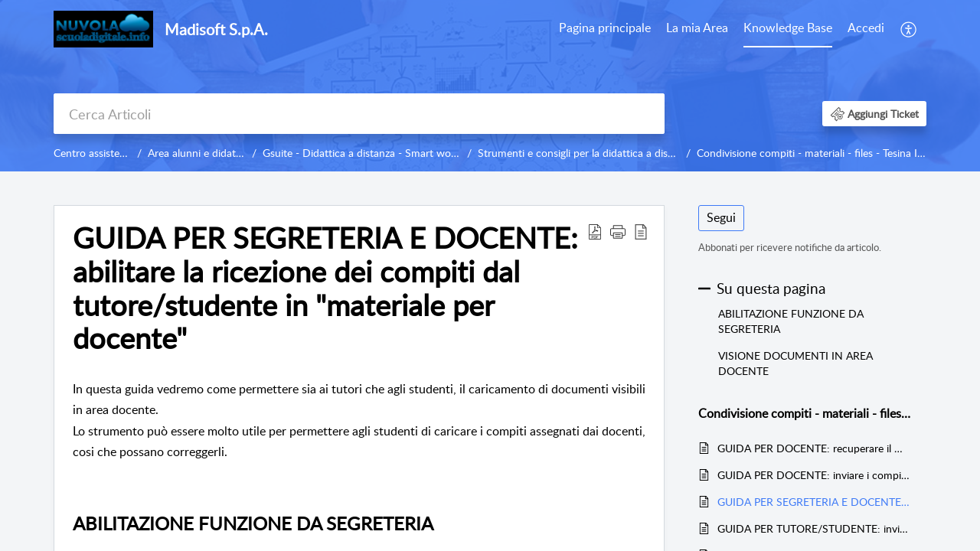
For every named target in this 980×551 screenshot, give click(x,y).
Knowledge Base (788, 28)
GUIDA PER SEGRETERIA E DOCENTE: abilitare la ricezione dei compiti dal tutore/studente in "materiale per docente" (325, 288)
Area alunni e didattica (200, 153)
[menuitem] (866, 29)
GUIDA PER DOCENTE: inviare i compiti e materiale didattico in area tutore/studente (814, 475)
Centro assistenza (95, 153)
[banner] (490, 86)
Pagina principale (605, 28)
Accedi (866, 28)
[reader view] (641, 231)
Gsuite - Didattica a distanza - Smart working (368, 153)
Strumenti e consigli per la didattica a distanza (585, 153)
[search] (359, 114)
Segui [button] (721, 217)
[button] (874, 114)
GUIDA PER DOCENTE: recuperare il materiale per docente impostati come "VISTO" (814, 448)
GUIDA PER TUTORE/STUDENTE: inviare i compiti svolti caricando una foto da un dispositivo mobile (814, 528)
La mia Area (697, 28)
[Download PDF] (595, 231)
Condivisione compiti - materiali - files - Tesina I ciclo (819, 153)
